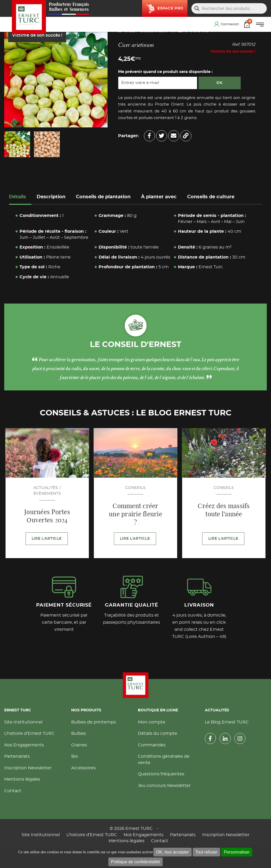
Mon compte (152, 722)
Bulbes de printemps (94, 722)
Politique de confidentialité (135, 862)
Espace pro (170, 8)
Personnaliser (237, 852)
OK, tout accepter (173, 852)
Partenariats (17, 756)
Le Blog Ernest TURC (227, 722)
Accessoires (83, 768)
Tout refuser (206, 852)
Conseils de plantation (103, 197)
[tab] (20, 198)
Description (51, 197)
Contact (13, 791)
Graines (79, 745)
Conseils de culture (211, 197)
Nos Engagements (24, 745)
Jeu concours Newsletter (164, 786)
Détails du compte (158, 733)
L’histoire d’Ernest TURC (30, 733)
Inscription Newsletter (28, 768)
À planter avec (159, 197)
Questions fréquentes (161, 774)
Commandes (152, 745)
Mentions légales (22, 779)
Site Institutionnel (23, 722)
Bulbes (79, 733)
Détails (18, 197)
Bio (75, 756)
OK (219, 83)
